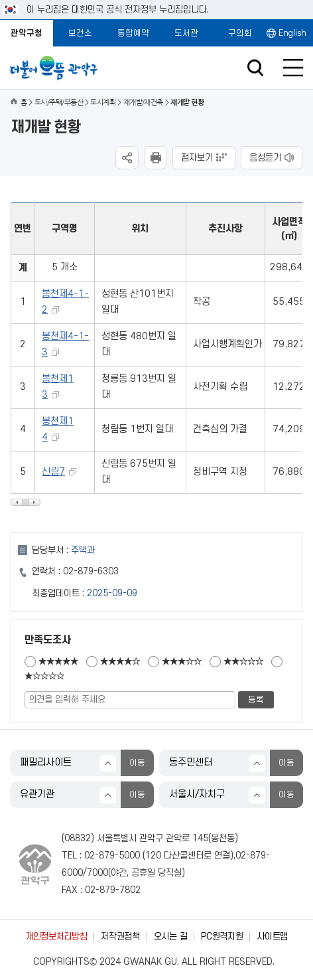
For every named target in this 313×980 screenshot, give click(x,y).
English (292, 33)
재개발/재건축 (143, 103)
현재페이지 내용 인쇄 (156, 158)
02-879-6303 (91, 571)
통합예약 (133, 33)
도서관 (186, 33)
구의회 (240, 33)
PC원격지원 (222, 937)
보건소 (80, 33)
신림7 (53, 472)
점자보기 (197, 158)
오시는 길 (170, 937)
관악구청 (27, 33)
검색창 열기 (255, 68)
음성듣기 (265, 158)
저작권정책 (120, 937)
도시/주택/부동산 (59, 103)
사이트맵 (272, 937)
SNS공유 (127, 158)
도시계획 (103, 103)
